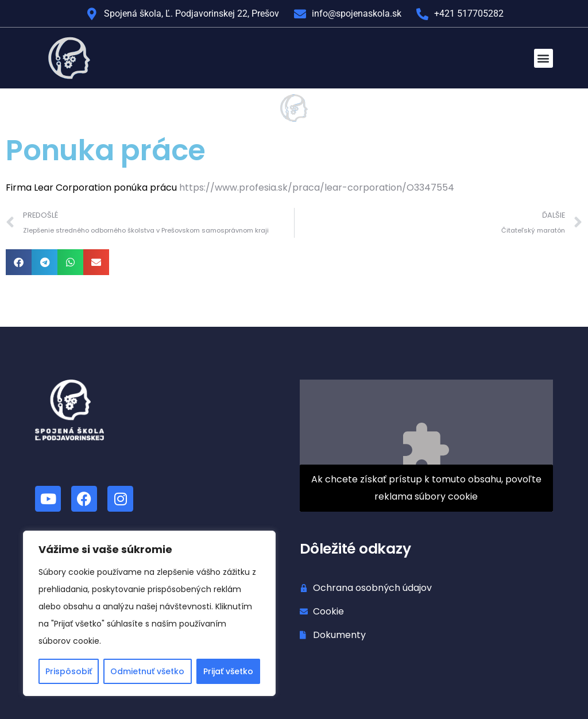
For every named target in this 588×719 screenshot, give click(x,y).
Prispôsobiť (69, 671)
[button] (543, 58)
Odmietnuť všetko (147, 671)
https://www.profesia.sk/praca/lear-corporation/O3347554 (317, 188)
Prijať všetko (228, 671)
